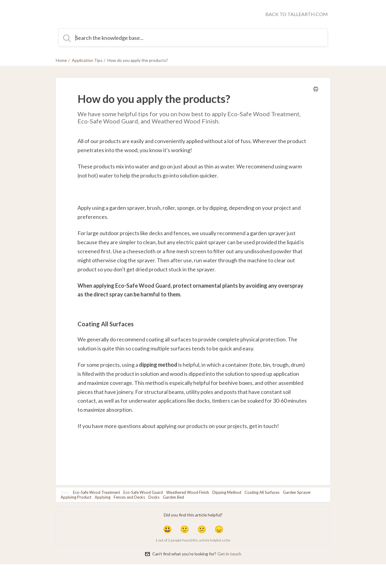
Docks (154, 497)
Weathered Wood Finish (188, 492)
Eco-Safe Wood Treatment (96, 492)
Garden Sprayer (297, 492)
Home (61, 60)
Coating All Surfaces (262, 492)
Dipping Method (227, 492)
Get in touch (229, 554)
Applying (103, 497)
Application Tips (87, 60)
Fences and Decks (129, 497)
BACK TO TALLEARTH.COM (297, 14)
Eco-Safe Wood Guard (143, 492)
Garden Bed (173, 497)
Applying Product (76, 497)
